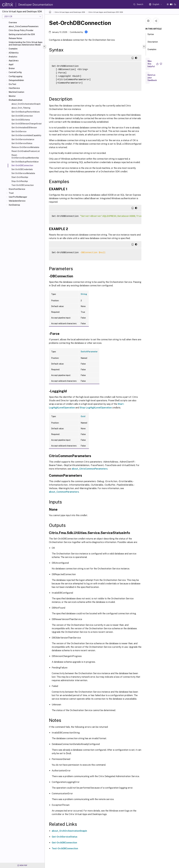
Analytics (13, 57)
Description (153, 43)
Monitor (12, 96)
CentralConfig (15, 72)
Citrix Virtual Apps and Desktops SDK (70, 12)
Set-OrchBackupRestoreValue (25, 162)
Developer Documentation (36, 5)
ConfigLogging (16, 76)
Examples (13, 49)
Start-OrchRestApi (20, 177)
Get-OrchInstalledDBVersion (24, 128)
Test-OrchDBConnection (23, 185)
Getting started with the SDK (22, 34)
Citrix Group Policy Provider (21, 30)
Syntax (151, 36)
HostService (14, 88)
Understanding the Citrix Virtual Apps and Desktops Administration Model (26, 43)
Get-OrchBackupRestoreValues (26, 112)
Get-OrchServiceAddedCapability (26, 135)
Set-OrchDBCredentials (22, 169)
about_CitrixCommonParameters (24, 26)
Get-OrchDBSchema (21, 120)
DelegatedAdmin (16, 80)
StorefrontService (17, 189)
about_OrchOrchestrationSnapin (69, 831)
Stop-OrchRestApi (20, 181)
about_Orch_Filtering (21, 108)
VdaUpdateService (17, 201)
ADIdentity (14, 53)
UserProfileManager (18, 197)
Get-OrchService (19, 131)
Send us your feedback (152, 78)
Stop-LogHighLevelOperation (96, 408)
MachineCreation (16, 92)
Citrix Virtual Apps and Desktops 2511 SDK (106, 12)
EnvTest (12, 84)
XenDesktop (14, 205)
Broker (12, 68)
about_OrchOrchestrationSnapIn (26, 104)
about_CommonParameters (64, 492)
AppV (11, 64)
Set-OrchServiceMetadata (23, 173)
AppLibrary (14, 61)
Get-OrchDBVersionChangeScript (27, 124)
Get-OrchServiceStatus (22, 143)
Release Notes (15, 38)
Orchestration (16, 100)
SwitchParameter (89, 352)
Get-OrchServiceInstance (23, 139)
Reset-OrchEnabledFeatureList (26, 151)
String (84, 294)
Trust (11, 193)
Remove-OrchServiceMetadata (25, 147)
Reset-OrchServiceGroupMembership (25, 156)
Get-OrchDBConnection (22, 116)
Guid (83, 416)
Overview (13, 23)
